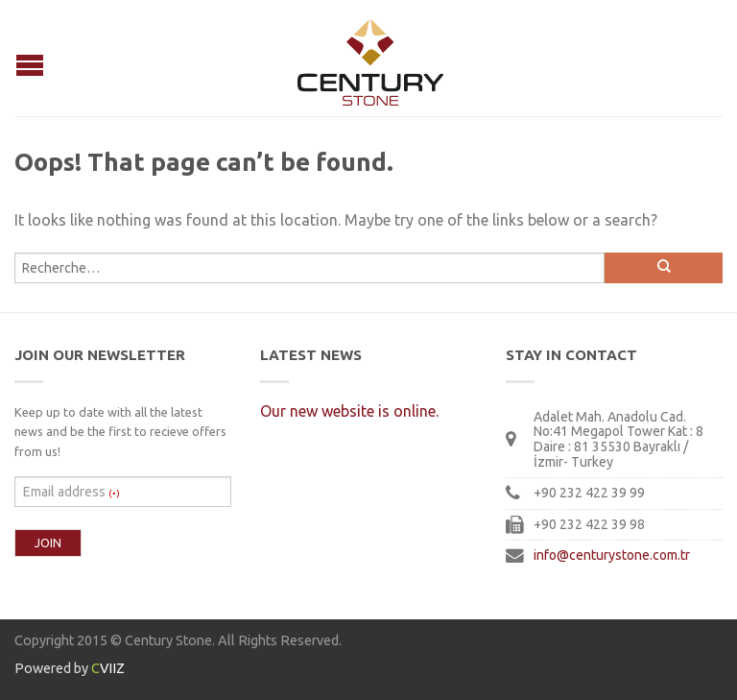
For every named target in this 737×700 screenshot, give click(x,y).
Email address (71, 492)
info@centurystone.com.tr (612, 555)
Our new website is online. (349, 411)
